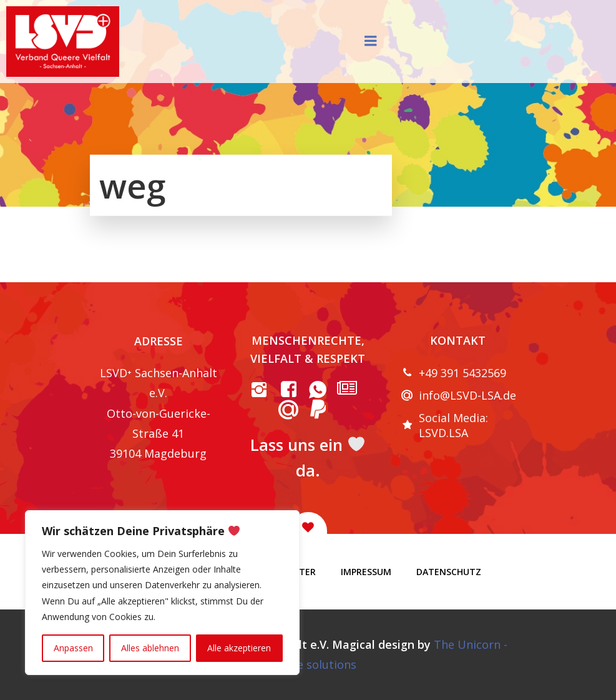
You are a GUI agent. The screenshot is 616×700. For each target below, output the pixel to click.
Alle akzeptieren (239, 648)
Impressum (366, 572)
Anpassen (73, 648)
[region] (162, 593)
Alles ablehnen (150, 648)
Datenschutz (449, 572)
